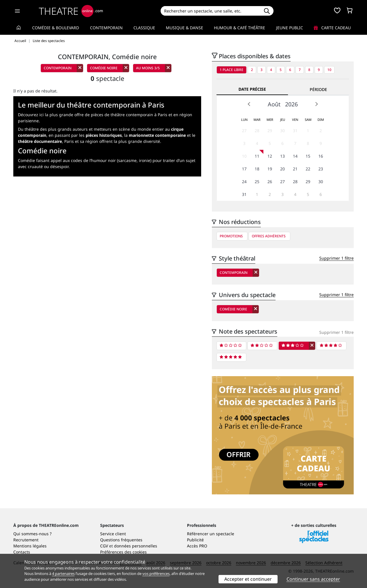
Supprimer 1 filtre (336, 258)
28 (257, 131)
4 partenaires (63, 574)
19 (270, 169)
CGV (104, 546)
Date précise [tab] (252, 89)
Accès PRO (197, 546)
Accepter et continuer (248, 579)
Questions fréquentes (121, 540)
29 (270, 131)
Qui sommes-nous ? (32, 534)
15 (308, 156)
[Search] (210, 11)
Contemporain (106, 28)
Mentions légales (30, 546)
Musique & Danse (185, 28)
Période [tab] (318, 89)
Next (316, 104)
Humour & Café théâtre (240, 28)
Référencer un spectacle (211, 534)
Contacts (22, 552)
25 (257, 182)
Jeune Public (290, 28)
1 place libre (232, 70)
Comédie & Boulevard (56, 28)
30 (282, 131)
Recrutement (26, 540)
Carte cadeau (332, 28)
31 (295, 131)
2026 (291, 104)
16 (321, 156)
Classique (144, 28)
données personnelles (136, 546)
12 (270, 156)
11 (257, 156)
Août (274, 104)
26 (270, 182)
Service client (113, 534)
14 (295, 156)
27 (244, 131)
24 (244, 182)
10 (329, 70)
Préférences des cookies (123, 552)
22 (308, 169)
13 (282, 156)
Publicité (195, 540)
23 (321, 169)
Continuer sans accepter (313, 579)
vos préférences (156, 574)
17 (244, 169)
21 (295, 169)
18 (257, 169)
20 (282, 169)
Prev (249, 104)
